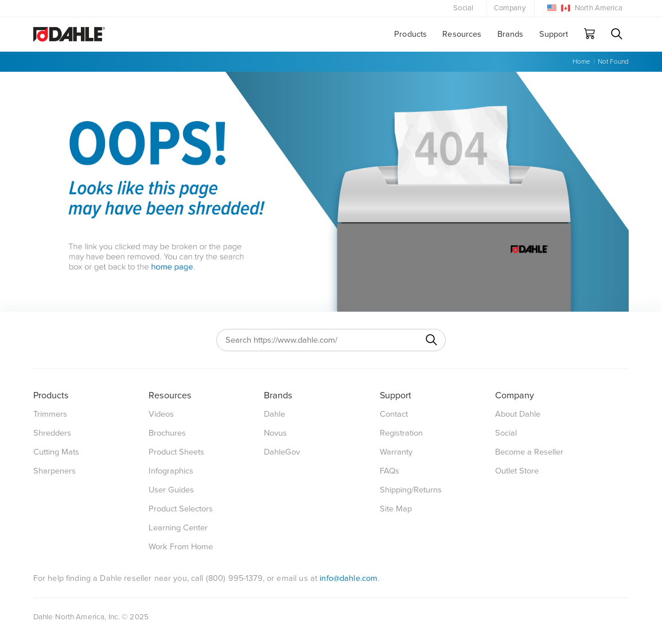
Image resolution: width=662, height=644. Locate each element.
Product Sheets (176, 452)
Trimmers (50, 414)
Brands (511, 34)
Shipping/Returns (411, 490)
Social (463, 8)
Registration (401, 433)
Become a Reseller (529, 452)
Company (510, 8)
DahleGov (282, 452)
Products (410, 34)
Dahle (274, 414)
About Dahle (518, 414)
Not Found (613, 61)
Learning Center (178, 528)
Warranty (396, 452)
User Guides (171, 490)
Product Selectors (181, 509)
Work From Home (181, 547)
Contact (394, 414)
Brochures (167, 433)
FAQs (390, 471)
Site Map (396, 509)
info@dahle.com (348, 578)
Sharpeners (54, 471)
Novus (275, 433)
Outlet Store (517, 471)
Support (554, 34)
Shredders (52, 433)
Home (581, 61)
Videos (161, 414)
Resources (462, 34)
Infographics (171, 471)
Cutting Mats (56, 452)
